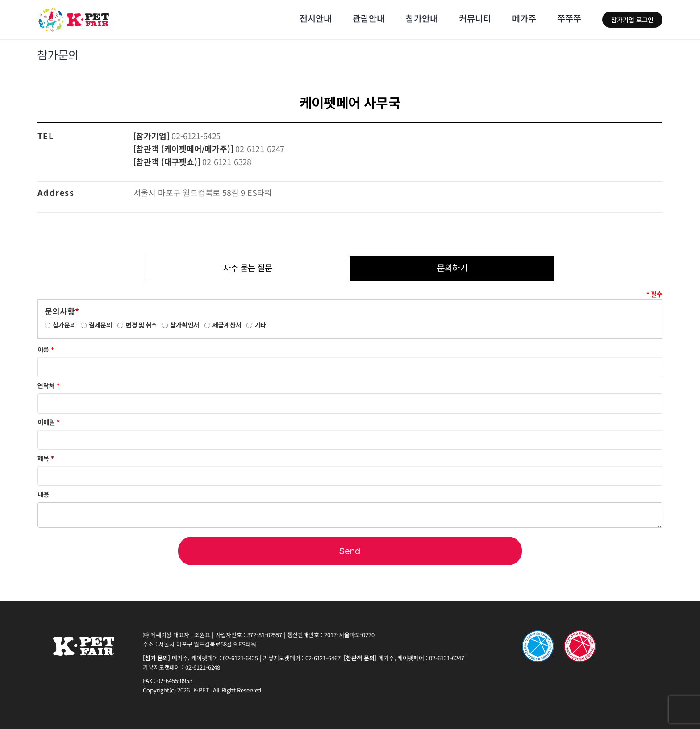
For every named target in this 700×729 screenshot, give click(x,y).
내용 (43, 495)
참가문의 (64, 325)
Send (350, 551)
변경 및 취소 (141, 325)
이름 (46, 350)
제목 (46, 459)
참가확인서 (185, 325)
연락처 (49, 386)
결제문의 (100, 325)
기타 (260, 325)
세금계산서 (227, 325)
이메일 (49, 422)
